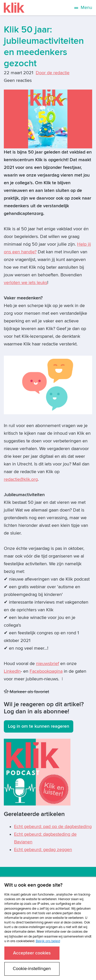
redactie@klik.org (21, 479)
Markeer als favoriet (26, 692)
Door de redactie (53, 73)
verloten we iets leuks (26, 283)
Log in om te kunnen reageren (39, 726)
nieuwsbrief (47, 664)
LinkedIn (12, 671)
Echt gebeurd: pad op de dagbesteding (53, 827)
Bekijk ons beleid (48, 941)
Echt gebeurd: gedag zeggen (43, 850)
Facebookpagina (46, 671)
